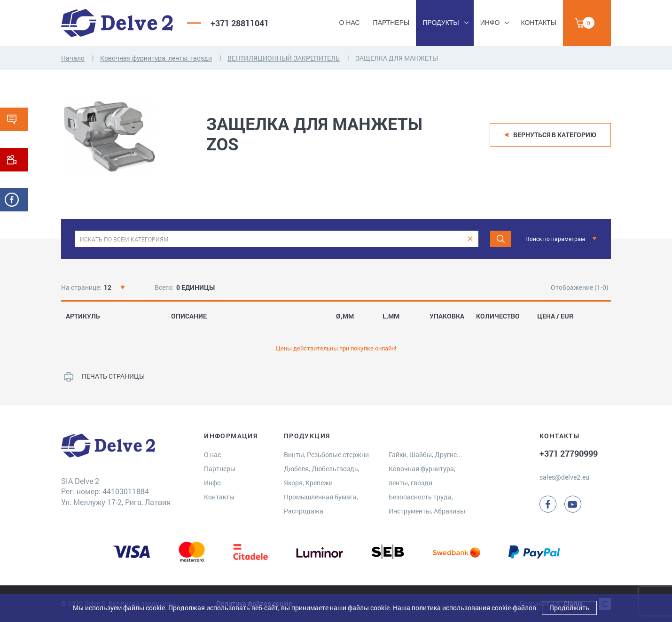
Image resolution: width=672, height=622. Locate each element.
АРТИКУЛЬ (83, 316)
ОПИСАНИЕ (189, 316)
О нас (350, 23)
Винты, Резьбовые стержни (326, 455)
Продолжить (569, 608)
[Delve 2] (117, 23)
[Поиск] (501, 239)
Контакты (539, 23)
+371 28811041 (240, 23)
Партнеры (391, 23)
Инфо (490, 23)
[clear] (470, 239)
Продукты (441, 23)
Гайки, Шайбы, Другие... (426, 455)
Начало (73, 58)
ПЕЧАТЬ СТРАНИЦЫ (113, 376)
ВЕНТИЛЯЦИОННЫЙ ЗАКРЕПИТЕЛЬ (284, 58)
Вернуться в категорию (555, 135)
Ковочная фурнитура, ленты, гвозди (156, 58)
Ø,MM (345, 316)
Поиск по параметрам (555, 239)
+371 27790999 (569, 453)
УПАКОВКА (447, 316)
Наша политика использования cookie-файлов (465, 608)
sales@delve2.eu (564, 477)
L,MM (391, 316)
